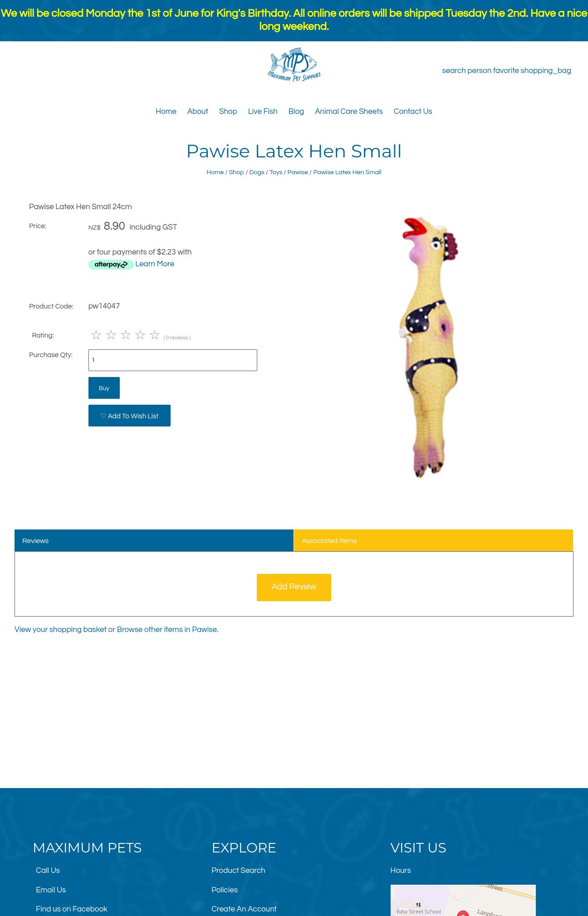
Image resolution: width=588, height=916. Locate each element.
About (198, 112)
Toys (276, 172)
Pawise (298, 172)
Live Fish (263, 112)
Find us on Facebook (71, 909)
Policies (225, 890)
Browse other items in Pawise (167, 630)
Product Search (238, 871)
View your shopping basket (61, 630)
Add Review (294, 587)
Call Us (48, 871)
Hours (401, 871)
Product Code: (51, 306)
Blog (296, 112)
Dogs (257, 172)
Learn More (155, 264)
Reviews (36, 541)
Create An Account (244, 909)
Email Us (51, 890)
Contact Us (413, 112)
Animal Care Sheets (349, 112)
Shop (228, 112)
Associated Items (329, 541)
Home (166, 112)
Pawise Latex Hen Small (347, 172)
